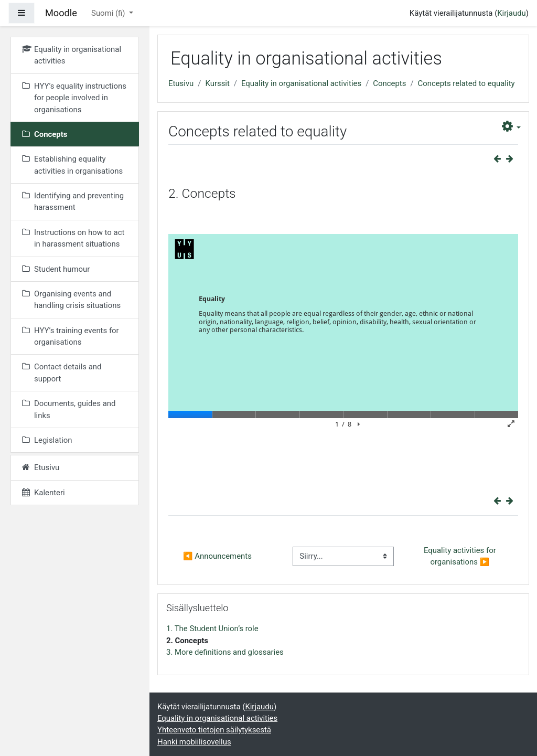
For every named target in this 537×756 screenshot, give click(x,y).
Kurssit (217, 83)
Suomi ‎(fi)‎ (109, 13)
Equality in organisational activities (301, 83)
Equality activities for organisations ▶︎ (461, 556)
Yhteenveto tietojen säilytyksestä (214, 730)
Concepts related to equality (466, 83)
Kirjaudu (512, 13)
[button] (512, 127)
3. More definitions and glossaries (225, 652)
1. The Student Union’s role (212, 629)
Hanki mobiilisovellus (194, 742)
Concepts (389, 83)
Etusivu (181, 83)
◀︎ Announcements (217, 556)
